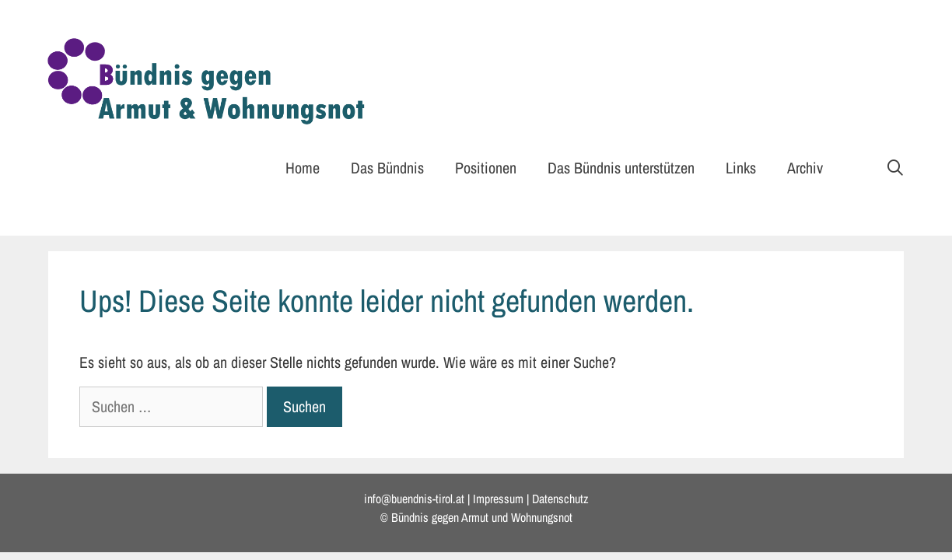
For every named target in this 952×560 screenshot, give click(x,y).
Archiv (805, 168)
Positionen (486, 168)
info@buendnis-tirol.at (414, 499)
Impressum (498, 499)
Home (303, 168)
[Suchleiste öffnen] (895, 168)
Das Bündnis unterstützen (621, 168)
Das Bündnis (387, 168)
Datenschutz (560, 499)
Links (741, 168)
